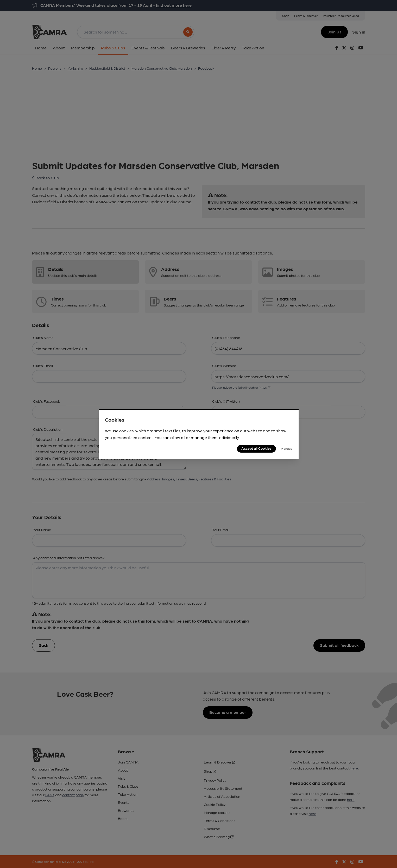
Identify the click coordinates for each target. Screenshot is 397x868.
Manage (287, 448)
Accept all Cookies (256, 448)
